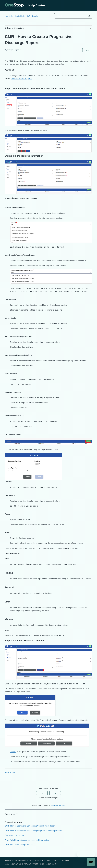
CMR (28, 16)
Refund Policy (53, 860)
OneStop (9, 860)
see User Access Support (21, 79)
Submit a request (58, 805)
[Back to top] (10, 772)
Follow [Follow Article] (87, 50)
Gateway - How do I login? (16, 835)
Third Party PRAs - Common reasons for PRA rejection (27, 840)
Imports (35, 16)
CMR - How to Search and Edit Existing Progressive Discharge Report (33, 831)
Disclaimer (65, 860)
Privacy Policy (39, 860)
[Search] (73, 16)
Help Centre (9, 16)
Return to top (12, 814)
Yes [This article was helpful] (42, 793)
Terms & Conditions (23, 860)
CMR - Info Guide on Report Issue (19, 845)
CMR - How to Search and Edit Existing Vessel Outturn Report (30, 826)
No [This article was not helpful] (55, 793)
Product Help (20, 16)
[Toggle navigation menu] (88, 5)
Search (13, 752)
